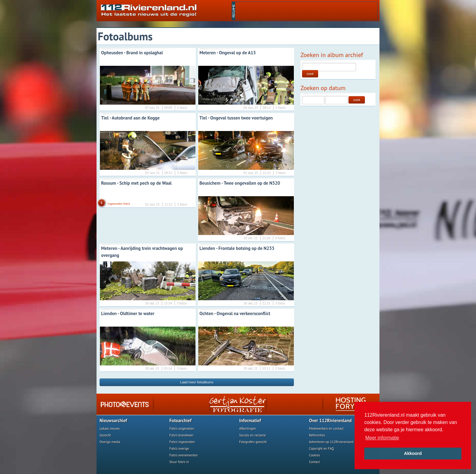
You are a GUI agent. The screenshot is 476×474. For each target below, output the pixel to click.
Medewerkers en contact (326, 429)
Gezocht (105, 435)
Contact (314, 462)
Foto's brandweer (182, 435)
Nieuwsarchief (113, 420)
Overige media (110, 442)
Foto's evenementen (184, 455)
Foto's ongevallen (182, 429)
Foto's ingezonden (182, 442)
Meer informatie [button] (382, 438)
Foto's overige (179, 449)
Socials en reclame (253, 435)
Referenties (317, 435)
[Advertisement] (306, 11)
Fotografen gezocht (253, 442)
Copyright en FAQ (321, 449)
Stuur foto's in (179, 462)
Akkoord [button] (413, 453)
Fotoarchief (180, 420)
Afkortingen (248, 429)
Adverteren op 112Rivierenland (331, 442)
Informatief (250, 420)
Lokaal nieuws (110, 429)
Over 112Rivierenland (330, 420)
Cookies (314, 455)
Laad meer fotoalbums (197, 382)
